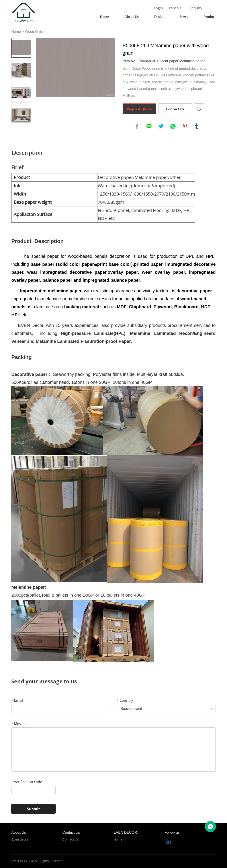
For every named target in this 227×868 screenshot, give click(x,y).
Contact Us (175, 109)
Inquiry (196, 8)
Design (159, 17)
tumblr (197, 126)
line (149, 126)
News (184, 17)
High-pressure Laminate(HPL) (93, 333)
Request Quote (139, 109)
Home (104, 17)
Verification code (27, 782)
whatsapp (173, 126)
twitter (161, 126)
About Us (131, 17)
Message (20, 724)
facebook (137, 126)
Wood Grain (34, 32)
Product (210, 17)
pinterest (185, 126)
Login (158, 8)
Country (125, 700)
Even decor (20, 839)
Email (17, 700)
